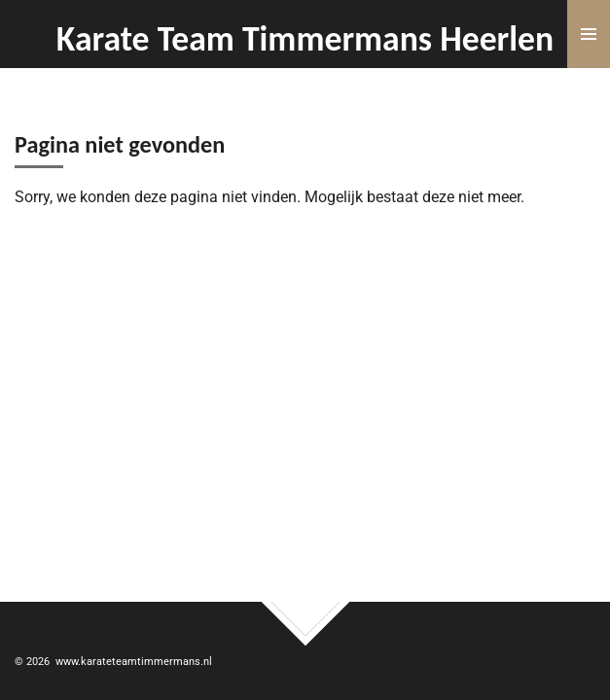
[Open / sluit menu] (589, 34)
